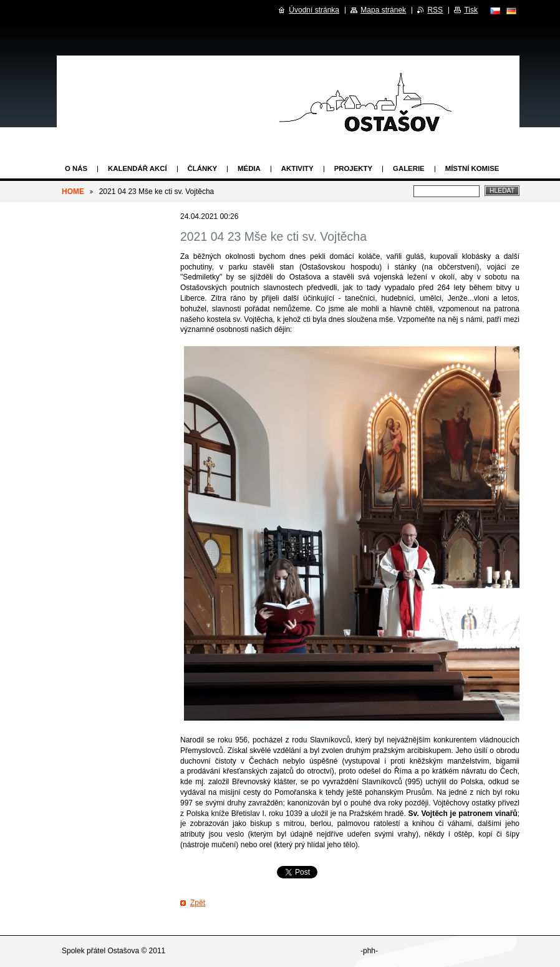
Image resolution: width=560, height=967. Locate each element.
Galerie (409, 168)
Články (202, 168)
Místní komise (472, 168)
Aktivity (297, 168)
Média (249, 168)
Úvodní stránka (314, 10)
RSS (435, 10)
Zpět (198, 903)
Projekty (353, 168)
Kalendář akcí (138, 168)
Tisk (471, 10)
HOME (73, 192)
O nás (76, 168)
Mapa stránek (383, 10)
